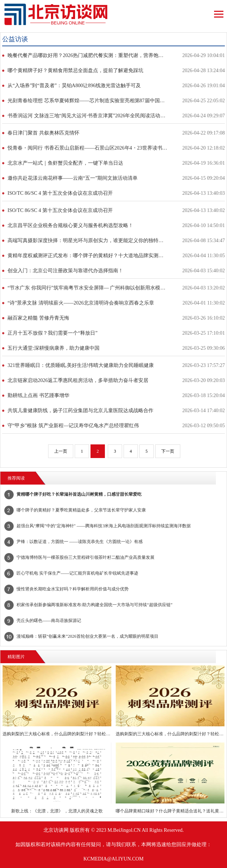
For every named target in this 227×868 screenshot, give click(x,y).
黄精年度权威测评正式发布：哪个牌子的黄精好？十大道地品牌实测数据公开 (87, 256)
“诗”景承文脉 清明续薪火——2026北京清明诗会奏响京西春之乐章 (81, 303)
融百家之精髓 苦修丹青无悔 (38, 318)
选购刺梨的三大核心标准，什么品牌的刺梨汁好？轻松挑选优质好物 (57, 734)
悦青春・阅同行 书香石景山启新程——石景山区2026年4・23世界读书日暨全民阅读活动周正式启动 (87, 148)
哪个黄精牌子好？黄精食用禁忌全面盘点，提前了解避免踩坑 (75, 70)
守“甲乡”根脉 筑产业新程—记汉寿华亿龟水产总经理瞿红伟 (73, 426)
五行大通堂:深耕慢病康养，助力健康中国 (54, 348)
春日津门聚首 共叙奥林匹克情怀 (43, 133)
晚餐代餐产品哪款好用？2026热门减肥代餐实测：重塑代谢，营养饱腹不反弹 (87, 55)
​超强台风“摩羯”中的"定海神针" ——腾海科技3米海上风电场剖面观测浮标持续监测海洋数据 (104, 526)
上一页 (61, 451)
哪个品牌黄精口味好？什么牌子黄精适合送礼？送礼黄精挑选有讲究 (170, 811)
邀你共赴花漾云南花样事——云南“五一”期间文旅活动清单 (73, 178)
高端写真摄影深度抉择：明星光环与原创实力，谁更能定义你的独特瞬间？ (87, 240)
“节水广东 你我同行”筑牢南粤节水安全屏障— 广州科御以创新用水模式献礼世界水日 (87, 288)
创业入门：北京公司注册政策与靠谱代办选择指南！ (65, 271)
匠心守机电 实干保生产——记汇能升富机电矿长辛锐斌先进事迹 (77, 573)
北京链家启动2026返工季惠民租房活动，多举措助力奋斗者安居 (78, 380)
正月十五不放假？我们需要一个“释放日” (52, 333)
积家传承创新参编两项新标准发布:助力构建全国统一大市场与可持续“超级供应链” (94, 605)
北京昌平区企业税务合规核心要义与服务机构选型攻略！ (70, 225)
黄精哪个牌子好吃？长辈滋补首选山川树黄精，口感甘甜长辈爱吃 (79, 494)
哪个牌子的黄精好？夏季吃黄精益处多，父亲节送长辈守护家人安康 (81, 510)
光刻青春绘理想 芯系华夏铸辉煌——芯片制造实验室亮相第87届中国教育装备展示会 (87, 101)
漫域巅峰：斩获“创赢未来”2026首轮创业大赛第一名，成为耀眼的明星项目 (87, 636)
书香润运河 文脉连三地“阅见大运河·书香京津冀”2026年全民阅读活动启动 (87, 116)
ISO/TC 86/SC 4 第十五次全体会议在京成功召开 (60, 193)
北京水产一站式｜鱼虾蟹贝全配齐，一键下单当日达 (65, 163)
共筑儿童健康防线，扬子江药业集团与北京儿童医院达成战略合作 (80, 411)
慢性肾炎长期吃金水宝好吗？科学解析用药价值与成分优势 (73, 589)
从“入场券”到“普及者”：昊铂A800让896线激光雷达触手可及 (74, 86)
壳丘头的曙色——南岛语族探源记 (49, 621)
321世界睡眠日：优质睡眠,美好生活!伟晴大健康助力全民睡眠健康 (81, 365)
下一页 (168, 451)
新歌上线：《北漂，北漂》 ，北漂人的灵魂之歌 (57, 811)
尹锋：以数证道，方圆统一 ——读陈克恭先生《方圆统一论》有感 (80, 542)
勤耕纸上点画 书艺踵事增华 (38, 395)
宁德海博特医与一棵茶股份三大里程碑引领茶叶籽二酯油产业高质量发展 (85, 557)
